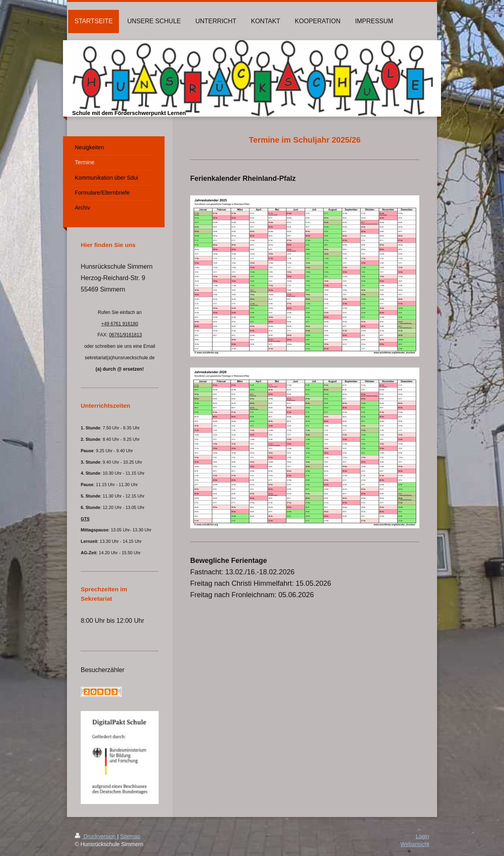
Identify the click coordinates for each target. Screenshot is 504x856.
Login (422, 836)
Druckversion (96, 836)
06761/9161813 (125, 335)
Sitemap (130, 836)
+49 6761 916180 (120, 324)
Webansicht (415, 844)
